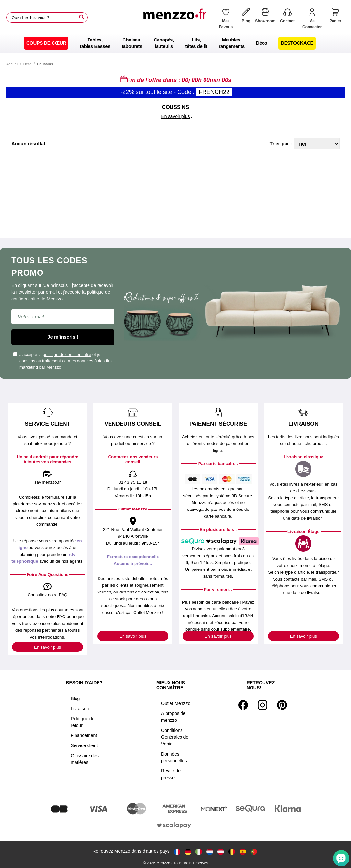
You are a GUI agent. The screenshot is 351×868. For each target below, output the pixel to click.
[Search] (82, 17)
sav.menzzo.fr (47, 482)
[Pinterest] (282, 705)
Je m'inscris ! (63, 337)
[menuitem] (46, 43)
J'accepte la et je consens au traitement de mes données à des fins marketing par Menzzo (63, 361)
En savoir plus (47, 647)
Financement (84, 735)
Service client (84, 745)
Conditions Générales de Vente (175, 737)
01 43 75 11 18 (133, 482)
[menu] (175, 43)
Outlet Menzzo (176, 703)
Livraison (80, 709)
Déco (28, 64)
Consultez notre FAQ (47, 595)
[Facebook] (243, 705)
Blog (75, 698)
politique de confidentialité (67, 354)
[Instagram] (263, 705)
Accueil (12, 64)
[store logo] (176, 20)
